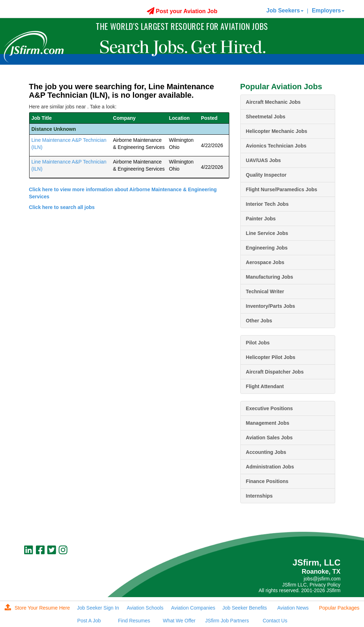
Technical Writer (265, 291)
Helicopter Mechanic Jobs (277, 131)
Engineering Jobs (267, 248)
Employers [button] (328, 10)
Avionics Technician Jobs (276, 146)
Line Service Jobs (267, 233)
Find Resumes (134, 621)
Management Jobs (268, 423)
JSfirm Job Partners (227, 621)
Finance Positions (267, 481)
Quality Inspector (266, 175)
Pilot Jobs (258, 343)
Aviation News (293, 608)
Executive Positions (269, 408)
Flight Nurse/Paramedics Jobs (282, 189)
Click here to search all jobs (62, 207)
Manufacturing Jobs (270, 277)
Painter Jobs (261, 219)
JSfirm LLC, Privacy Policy (311, 585)
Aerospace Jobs (265, 262)
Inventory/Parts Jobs (271, 306)
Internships (259, 496)
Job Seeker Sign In (98, 608)
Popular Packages (339, 608)
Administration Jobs (270, 467)
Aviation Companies (193, 608)
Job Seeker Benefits (245, 608)
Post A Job (89, 621)
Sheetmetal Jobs (266, 117)
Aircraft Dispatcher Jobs (275, 372)
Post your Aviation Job (182, 11)
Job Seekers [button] (285, 10)
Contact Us (275, 621)
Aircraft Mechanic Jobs (273, 102)
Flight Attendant (265, 386)
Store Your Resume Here (37, 608)
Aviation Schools (145, 608)
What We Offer (179, 621)
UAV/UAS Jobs (264, 160)
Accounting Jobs (266, 452)
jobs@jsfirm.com (322, 579)
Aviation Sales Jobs (269, 438)
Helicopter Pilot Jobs (271, 357)
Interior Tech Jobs (267, 204)
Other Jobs (259, 321)
